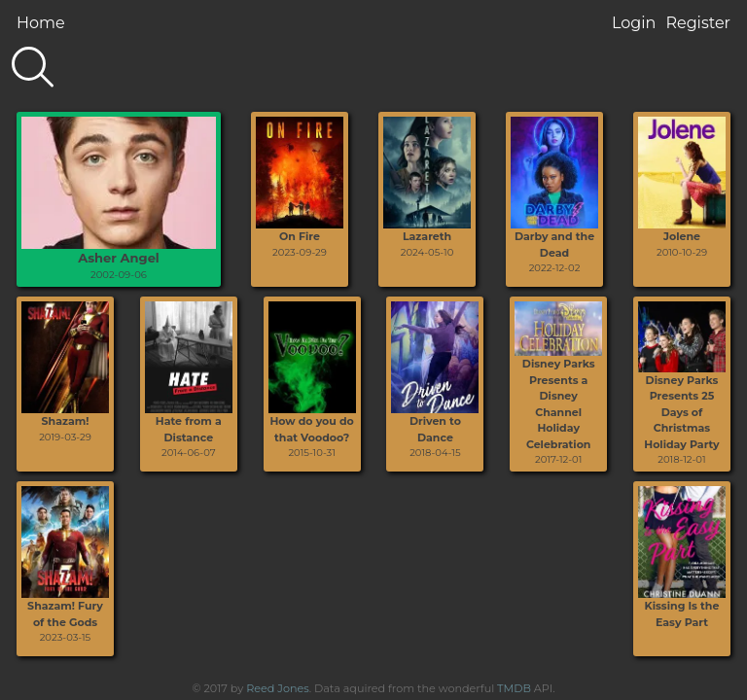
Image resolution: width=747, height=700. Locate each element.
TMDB (514, 688)
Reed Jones (278, 688)
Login (634, 23)
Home (41, 23)
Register (698, 23)
